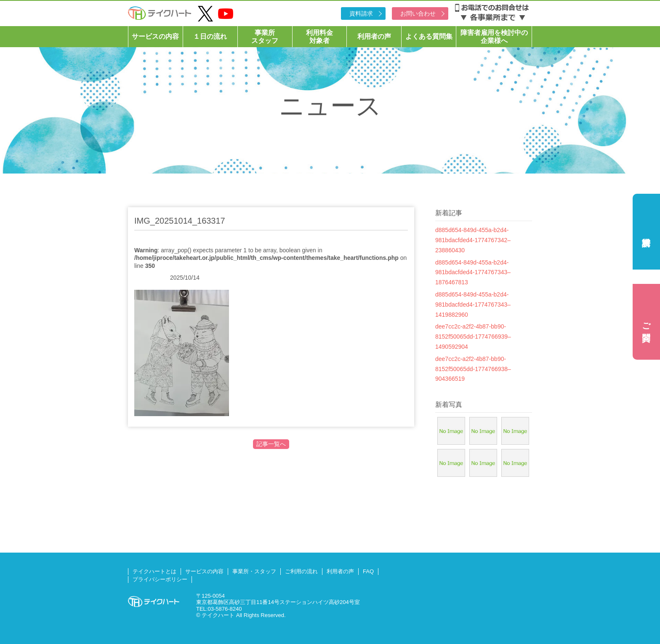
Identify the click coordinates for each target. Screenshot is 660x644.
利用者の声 (374, 36)
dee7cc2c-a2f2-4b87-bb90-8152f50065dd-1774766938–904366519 (473, 369)
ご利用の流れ (301, 571)
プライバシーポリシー (160, 579)
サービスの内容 (155, 36)
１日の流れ (210, 36)
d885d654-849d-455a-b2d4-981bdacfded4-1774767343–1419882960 (473, 305)
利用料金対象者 (319, 37)
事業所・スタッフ (254, 571)
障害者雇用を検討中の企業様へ (494, 37)
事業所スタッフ (265, 37)
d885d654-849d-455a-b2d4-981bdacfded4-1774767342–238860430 (473, 240)
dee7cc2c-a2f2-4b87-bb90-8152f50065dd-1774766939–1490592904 (473, 337)
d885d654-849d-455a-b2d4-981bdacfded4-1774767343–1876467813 (473, 273)
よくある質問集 (429, 36)
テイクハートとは (154, 571)
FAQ (368, 571)
